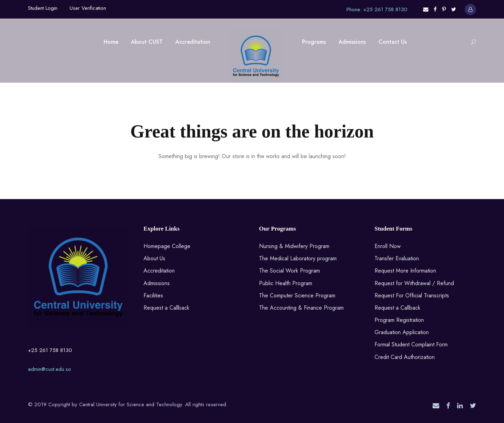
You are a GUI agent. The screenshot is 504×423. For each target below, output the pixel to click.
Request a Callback (166, 308)
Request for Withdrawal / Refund (414, 283)
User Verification (88, 8)
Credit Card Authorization (405, 357)
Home (111, 42)
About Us (154, 258)
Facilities (153, 295)
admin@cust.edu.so (50, 369)
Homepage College (167, 246)
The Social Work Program (289, 271)
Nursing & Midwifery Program (294, 246)
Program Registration (399, 320)
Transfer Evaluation (397, 258)
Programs (314, 42)
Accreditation (193, 42)
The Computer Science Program (297, 295)
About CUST (147, 42)
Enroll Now (388, 246)
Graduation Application (402, 332)
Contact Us (393, 42)
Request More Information (405, 271)
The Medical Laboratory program (298, 258)
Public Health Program (286, 283)
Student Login (43, 8)
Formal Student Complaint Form (411, 344)
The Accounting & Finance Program (301, 308)
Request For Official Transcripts (412, 295)
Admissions (352, 42)
